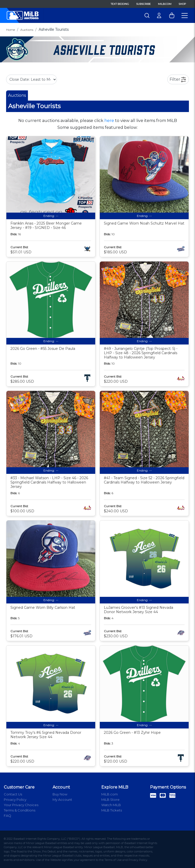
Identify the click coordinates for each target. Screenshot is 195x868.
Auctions (27, 30)
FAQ (7, 816)
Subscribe (143, 4)
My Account (62, 800)
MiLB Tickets (112, 810)
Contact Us (13, 794)
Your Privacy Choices (21, 805)
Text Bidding (120, 4)
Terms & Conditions (20, 810)
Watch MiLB (111, 805)
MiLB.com (165, 4)
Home (11, 30)
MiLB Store (110, 800)
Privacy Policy (15, 800)
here (109, 121)
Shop (182, 4)
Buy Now (60, 794)
